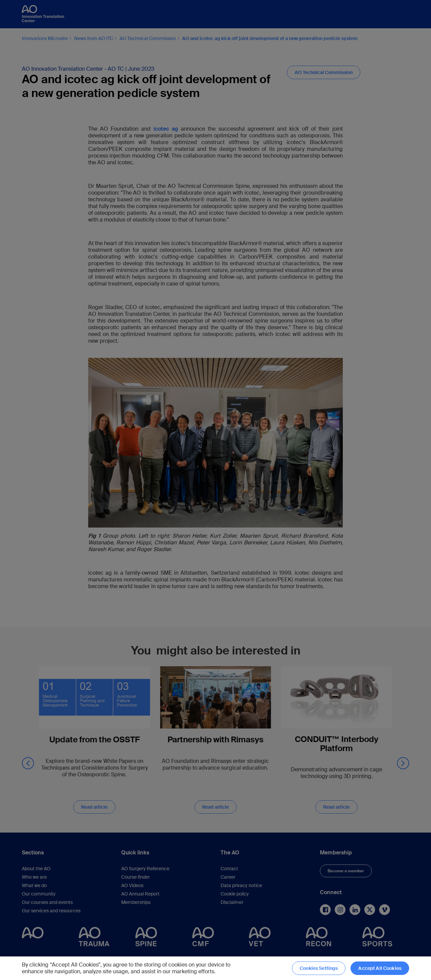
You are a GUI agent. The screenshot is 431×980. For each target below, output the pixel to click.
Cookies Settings (319, 968)
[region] (215, 968)
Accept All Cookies (380, 968)
